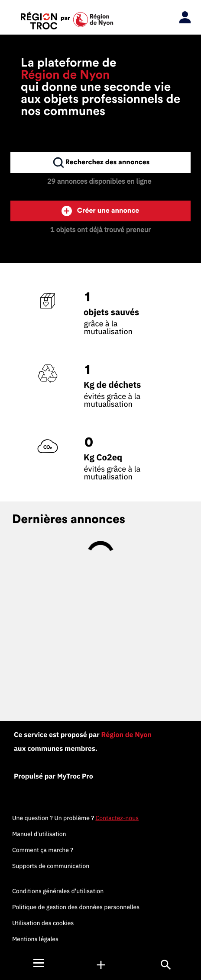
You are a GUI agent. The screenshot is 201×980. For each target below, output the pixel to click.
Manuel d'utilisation (39, 834)
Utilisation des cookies (43, 923)
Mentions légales (35, 939)
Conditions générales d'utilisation (58, 891)
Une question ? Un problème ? (75, 818)
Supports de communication (51, 866)
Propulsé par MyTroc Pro (53, 776)
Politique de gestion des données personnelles (76, 907)
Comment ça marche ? (43, 850)
